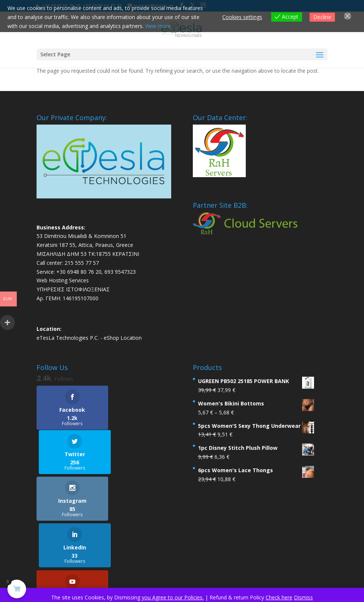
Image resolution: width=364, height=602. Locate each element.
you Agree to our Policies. (173, 597)
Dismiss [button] (303, 597)
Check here (279, 597)
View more (158, 26)
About (174, 559)
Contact (202, 559)
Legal (149, 559)
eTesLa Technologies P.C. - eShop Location (89, 338)
